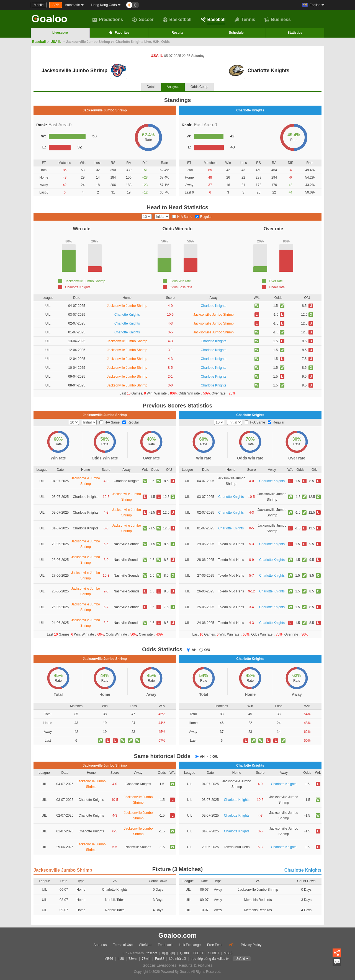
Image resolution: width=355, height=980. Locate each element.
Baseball (213, 20)
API (232, 945)
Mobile (39, 5)
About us (100, 945)
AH (194, 650)
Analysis (173, 87)
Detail (151, 87)
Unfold (240, 959)
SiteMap (145, 945)
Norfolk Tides (115, 900)
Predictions (108, 20)
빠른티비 (169, 953)
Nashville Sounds (126, 544)
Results (177, 33)
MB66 (228, 953)
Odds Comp (199, 87)
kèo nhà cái (177, 959)
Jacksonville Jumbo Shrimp (127, 306)
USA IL (56, 42)
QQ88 (184, 953)
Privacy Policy (251, 945)
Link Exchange (190, 945)
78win (133, 959)
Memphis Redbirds (258, 900)
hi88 (121, 959)
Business (278, 20)
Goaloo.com (178, 935)
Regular (206, 217)
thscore (152, 953)
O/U (207, 650)
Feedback (165, 945)
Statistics (295, 33)
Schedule (236, 33)
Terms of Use (123, 945)
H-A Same (185, 217)
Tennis (245, 20)
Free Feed (215, 945)
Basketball (177, 20)
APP (56, 5)
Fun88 (160, 959)
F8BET (198, 953)
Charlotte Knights (213, 306)
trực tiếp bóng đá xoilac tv (210, 959)
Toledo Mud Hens (231, 544)
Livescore (60, 33)
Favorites (119, 32)
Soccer (143, 20)
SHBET (214, 953)
